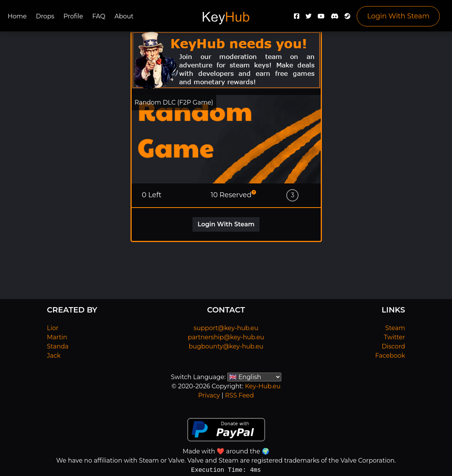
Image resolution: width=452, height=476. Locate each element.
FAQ (99, 16)
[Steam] (348, 18)
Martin (57, 337)
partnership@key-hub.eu (226, 337)
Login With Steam (398, 16)
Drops (45, 16)
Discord (393, 346)
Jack (54, 356)
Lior (53, 328)
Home (17, 16)
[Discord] (335, 18)
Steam (395, 328)
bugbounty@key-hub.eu (226, 346)
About (124, 16)
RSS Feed (239, 395)
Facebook (390, 356)
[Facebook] (297, 18)
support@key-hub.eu (226, 328)
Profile (73, 16)
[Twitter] (308, 18)
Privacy (209, 395)
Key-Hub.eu (263, 386)
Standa (58, 346)
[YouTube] (321, 18)
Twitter (394, 337)
